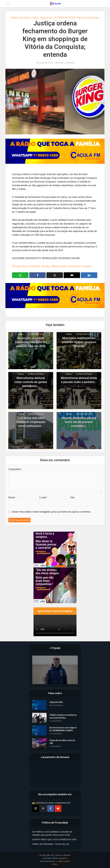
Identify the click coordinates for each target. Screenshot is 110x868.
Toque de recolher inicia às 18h (62, 742)
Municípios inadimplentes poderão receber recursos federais (79, 342)
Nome (13, 497)
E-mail (44, 497)
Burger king (20, 266)
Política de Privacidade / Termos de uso (51, 844)
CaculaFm (35, 266)
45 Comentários (56, 705)
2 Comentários (56, 734)
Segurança (46, 18)
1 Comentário (55, 746)
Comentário (15, 469)
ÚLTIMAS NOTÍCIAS (64, 18)
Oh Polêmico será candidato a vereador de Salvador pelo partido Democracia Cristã (52, 833)
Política (21, 334)
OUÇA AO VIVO (56, 702)
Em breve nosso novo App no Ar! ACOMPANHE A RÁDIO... (63, 729)
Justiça (35, 18)
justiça (46, 266)
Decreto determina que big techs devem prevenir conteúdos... (79, 422)
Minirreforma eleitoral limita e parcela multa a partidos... (79, 380)
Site (72, 497)
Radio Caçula (60, 266)
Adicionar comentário (65, 63)
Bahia (14, 18)
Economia (24, 18)
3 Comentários (56, 721)
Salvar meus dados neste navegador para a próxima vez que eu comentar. (51, 512)
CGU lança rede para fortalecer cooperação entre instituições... (31, 422)
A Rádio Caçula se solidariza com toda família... (63, 716)
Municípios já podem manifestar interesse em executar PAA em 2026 (31, 342)
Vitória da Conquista (88, 18)
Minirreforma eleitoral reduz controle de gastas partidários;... (31, 382)
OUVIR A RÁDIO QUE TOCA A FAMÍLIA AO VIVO (54, 839)
